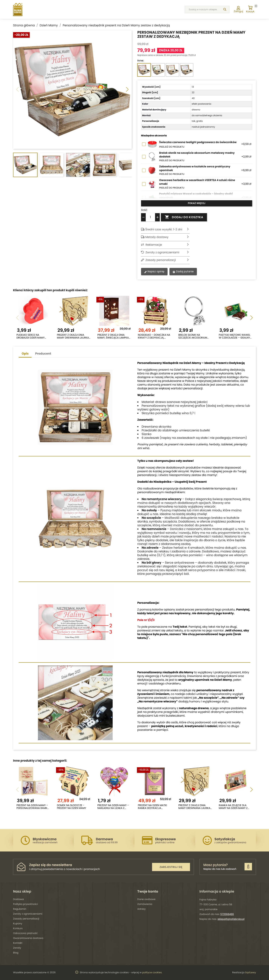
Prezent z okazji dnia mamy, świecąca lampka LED (113, 336)
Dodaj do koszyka (184, 217)
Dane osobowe (146, 899)
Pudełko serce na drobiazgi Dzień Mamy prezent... (31, 336)
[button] (127, 90)
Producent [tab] (43, 354)
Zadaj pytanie (183, 271)
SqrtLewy (251, 972)
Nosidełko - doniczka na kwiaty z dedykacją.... (154, 336)
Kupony (18, 923)
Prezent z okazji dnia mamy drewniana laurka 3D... (73, 336)
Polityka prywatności (25, 904)
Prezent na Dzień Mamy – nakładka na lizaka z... (113, 807)
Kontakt (18, 943)
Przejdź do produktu (172, 147)
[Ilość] (150, 217)
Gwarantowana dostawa (28, 938)
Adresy (142, 909)
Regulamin (20, 909)
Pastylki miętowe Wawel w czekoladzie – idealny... (235, 336)
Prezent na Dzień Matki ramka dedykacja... (152, 807)
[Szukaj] (225, 10)
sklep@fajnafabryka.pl (231, 919)
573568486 (227, 914)
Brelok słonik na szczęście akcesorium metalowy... (193, 336)
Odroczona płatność (25, 933)
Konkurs (18, 928)
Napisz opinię (154, 271)
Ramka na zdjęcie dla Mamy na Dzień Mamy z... (234, 807)
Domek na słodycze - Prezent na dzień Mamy (72, 807)
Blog (16, 953)
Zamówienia (145, 904)
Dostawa (18, 899)
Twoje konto (148, 892)
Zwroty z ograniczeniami (28, 914)
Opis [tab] (25, 354)
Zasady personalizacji (26, 919)
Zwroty (17, 948)
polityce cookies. (152, 972)
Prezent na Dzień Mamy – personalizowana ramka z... (33, 807)
